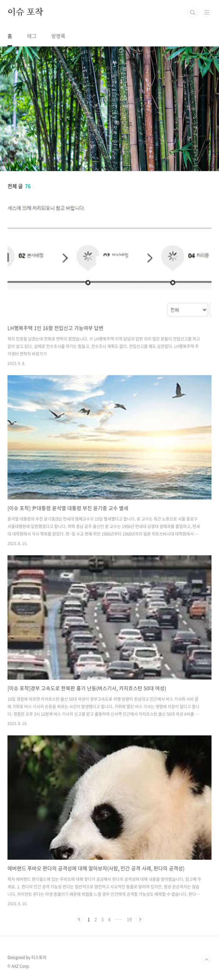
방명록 (58, 36)
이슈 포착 (25, 12)
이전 (79, 919)
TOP (207, 960)
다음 (140, 919)
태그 (32, 36)
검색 (193, 12)
